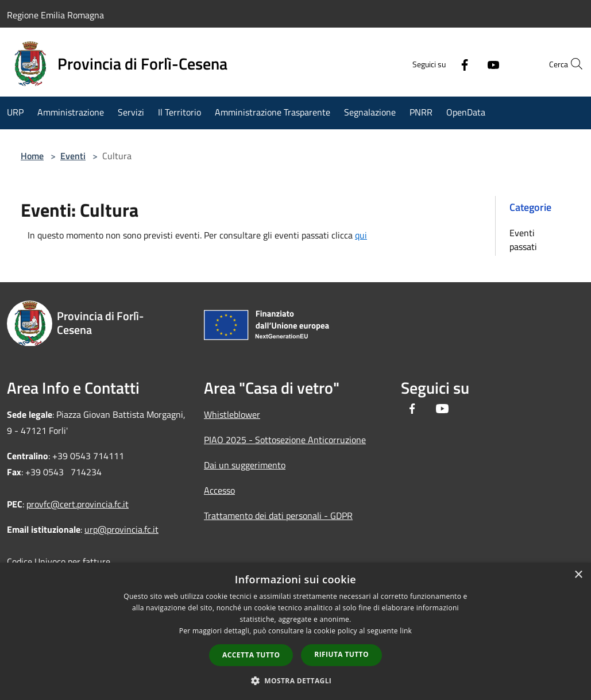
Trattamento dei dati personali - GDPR (278, 516)
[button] (296, 680)
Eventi (73, 156)
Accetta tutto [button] (251, 655)
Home (32, 156)
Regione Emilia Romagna (55, 15)
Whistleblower (232, 414)
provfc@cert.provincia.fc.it (78, 504)
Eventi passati (523, 240)
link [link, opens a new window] (406, 631)
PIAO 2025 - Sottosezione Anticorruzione (285, 440)
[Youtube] (468, 64)
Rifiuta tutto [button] (341, 654)
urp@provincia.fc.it (121, 529)
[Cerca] (570, 64)
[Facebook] (439, 64)
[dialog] (295, 631)
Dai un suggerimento (245, 465)
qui (361, 235)
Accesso (219, 490)
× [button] (578, 575)
